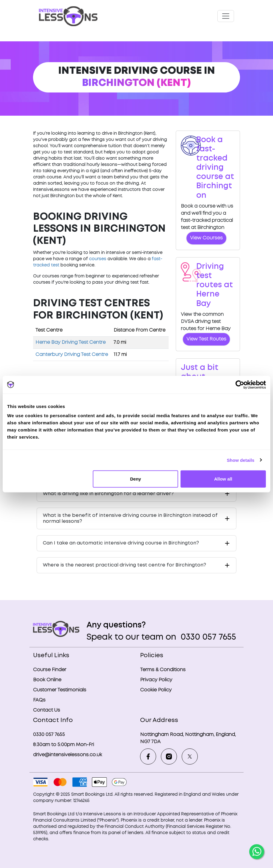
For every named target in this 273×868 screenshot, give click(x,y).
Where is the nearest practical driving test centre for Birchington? (124, 565)
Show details (241, 460)
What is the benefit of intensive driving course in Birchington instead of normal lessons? (130, 518)
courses (98, 259)
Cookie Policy (156, 690)
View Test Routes (206, 339)
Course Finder (50, 670)
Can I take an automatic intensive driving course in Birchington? (121, 543)
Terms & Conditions (163, 670)
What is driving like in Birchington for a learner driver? (108, 494)
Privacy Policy (156, 680)
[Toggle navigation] (226, 16)
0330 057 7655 (207, 637)
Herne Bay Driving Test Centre (70, 342)
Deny (136, 479)
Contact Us (47, 710)
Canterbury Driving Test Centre (72, 355)
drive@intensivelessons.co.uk (68, 755)
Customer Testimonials (60, 690)
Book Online (47, 680)
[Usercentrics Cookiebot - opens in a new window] (240, 384)
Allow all (223, 479)
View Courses (206, 238)
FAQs (39, 700)
